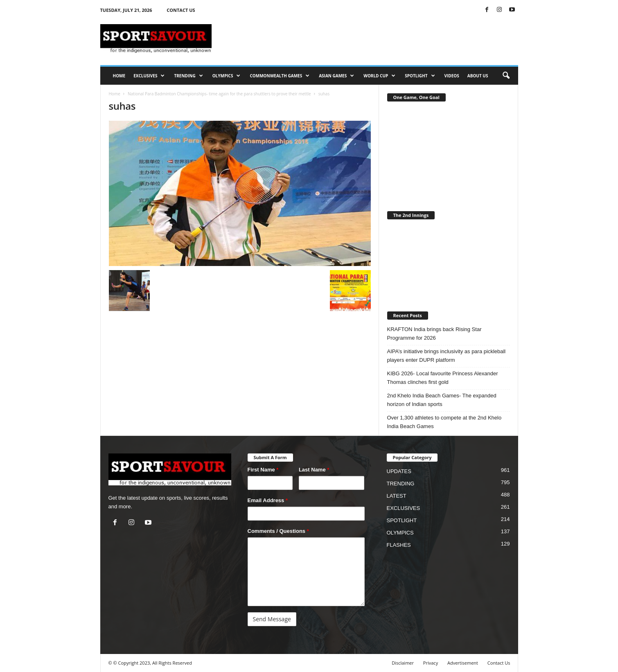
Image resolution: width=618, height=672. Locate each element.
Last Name (314, 470)
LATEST (397, 496)
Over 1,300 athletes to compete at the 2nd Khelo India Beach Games (444, 422)
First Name (263, 470)
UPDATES (399, 471)
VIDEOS (452, 76)
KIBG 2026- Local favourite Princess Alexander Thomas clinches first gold (443, 378)
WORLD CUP (379, 76)
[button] (506, 76)
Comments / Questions (278, 531)
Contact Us (499, 663)
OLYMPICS (227, 76)
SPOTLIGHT (420, 76)
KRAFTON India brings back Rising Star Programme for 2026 (434, 334)
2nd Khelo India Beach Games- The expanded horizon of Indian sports (442, 400)
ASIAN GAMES (336, 76)
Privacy (431, 663)
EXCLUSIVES (149, 76)
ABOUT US (478, 76)
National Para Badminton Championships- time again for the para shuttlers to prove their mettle (219, 94)
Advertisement (463, 663)
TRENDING (188, 76)
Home (115, 94)
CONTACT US (181, 10)
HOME (119, 76)
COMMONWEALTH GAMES (280, 76)
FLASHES (399, 545)
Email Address (268, 500)
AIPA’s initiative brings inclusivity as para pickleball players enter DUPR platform (447, 356)
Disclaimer (403, 663)
